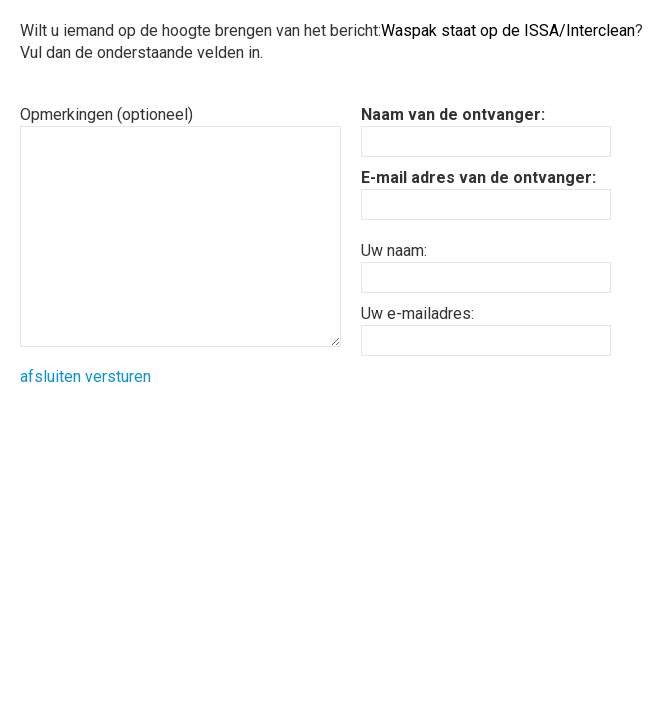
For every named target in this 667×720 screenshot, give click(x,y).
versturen (118, 376)
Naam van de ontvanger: (453, 114)
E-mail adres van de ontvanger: (478, 177)
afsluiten (50, 376)
